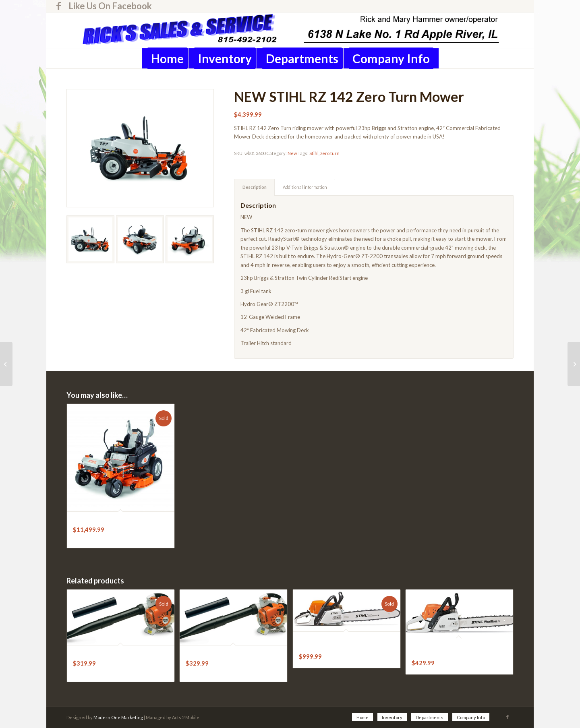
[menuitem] (108, 6)
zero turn (330, 153)
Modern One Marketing (118, 717)
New (292, 153)
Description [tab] (255, 187)
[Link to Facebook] (58, 6)
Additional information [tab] (305, 187)
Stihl (314, 153)
